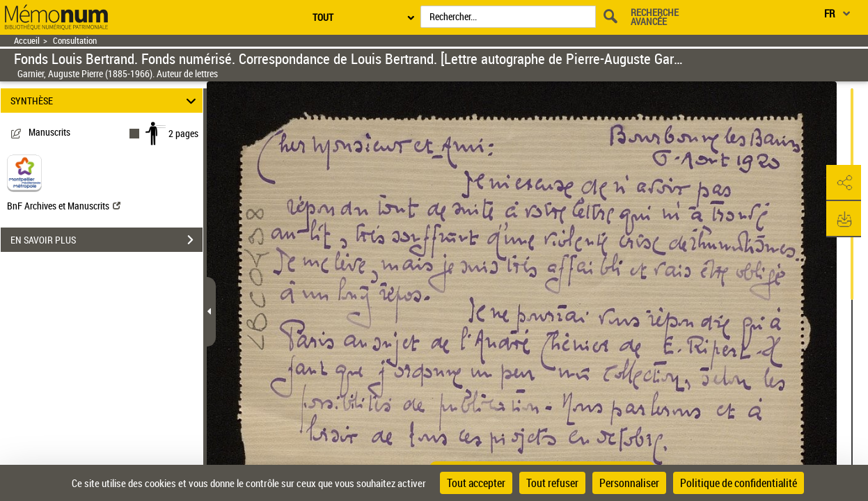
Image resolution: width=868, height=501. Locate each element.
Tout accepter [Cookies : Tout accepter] (476, 483)
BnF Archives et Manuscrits (64, 206)
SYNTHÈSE (105, 101)
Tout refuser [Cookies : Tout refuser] (552, 483)
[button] (844, 183)
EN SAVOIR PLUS (106, 240)
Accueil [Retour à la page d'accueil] (27, 41)
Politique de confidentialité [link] (739, 483)
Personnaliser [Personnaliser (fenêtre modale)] (629, 483)
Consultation (75, 41)
